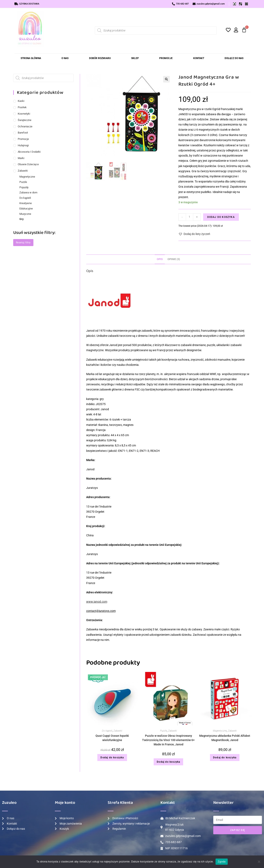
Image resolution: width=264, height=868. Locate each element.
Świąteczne (25, 120)
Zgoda (222, 862)
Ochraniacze (25, 126)
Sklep (135, 58)
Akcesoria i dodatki (29, 152)
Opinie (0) (174, 259)
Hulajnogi (23, 145)
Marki (21, 158)
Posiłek (22, 107)
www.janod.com (97, 602)
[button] (166, 79)
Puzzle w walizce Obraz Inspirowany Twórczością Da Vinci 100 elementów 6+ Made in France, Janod (168, 740)
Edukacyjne (26, 209)
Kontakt (199, 58)
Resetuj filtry (23, 243)
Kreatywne (26, 203)
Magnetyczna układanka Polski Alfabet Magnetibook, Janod (225, 738)
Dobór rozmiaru (100, 58)
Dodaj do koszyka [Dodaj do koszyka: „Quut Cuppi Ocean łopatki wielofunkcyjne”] (112, 758)
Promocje (166, 58)
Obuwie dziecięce (28, 164)
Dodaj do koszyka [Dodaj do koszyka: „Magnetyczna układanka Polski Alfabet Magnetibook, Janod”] (225, 758)
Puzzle (164, 731)
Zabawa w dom (28, 192)
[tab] (160, 259)
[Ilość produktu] (190, 217)
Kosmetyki (24, 114)
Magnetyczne (220, 731)
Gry (22, 219)
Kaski (21, 101)
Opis (160, 259)
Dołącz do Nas (234, 58)
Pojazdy (24, 187)
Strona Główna (31, 58)
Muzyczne (25, 214)
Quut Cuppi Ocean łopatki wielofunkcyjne (112, 738)
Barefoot (23, 133)
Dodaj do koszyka (221, 217)
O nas (65, 58)
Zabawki (118, 731)
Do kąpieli (107, 731)
